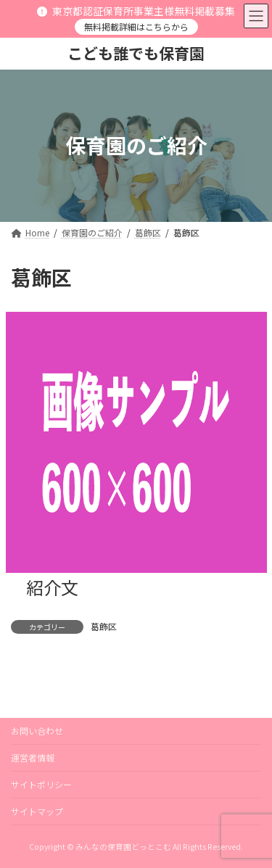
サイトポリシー (41, 784)
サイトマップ (37, 811)
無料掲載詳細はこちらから (136, 26)
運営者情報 (33, 757)
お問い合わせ (37, 731)
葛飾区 (104, 626)
